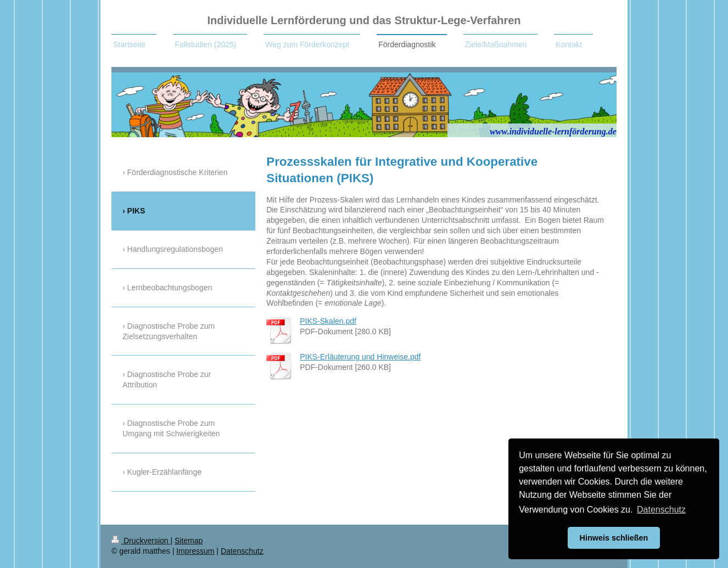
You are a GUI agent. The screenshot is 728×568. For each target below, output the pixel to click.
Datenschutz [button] (661, 510)
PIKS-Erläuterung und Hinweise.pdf (360, 357)
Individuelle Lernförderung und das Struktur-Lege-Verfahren (364, 20)
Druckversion (141, 541)
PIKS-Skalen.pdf (328, 321)
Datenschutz (242, 551)
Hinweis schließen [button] (614, 538)
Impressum (195, 551)
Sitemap (189, 541)
